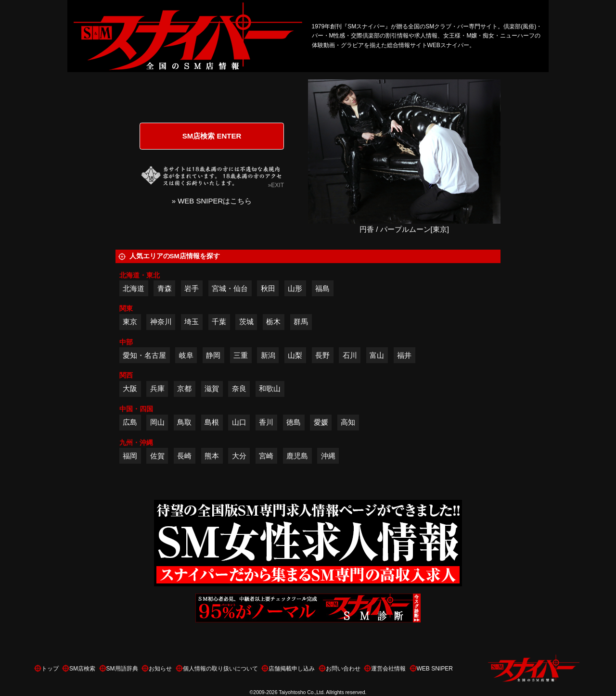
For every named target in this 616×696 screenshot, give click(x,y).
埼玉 (192, 322)
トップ (50, 669)
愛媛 (321, 422)
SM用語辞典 (122, 669)
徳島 (294, 422)
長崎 (184, 456)
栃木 (273, 322)
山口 (239, 422)
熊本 (212, 456)
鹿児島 (297, 456)
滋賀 (212, 388)
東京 (130, 322)
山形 (295, 288)
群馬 (301, 322)
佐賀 (157, 456)
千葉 (219, 322)
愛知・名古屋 (144, 355)
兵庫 (157, 388)
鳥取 (184, 422)
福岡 (130, 456)
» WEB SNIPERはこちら (212, 201)
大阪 (130, 388)
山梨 (295, 355)
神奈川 (161, 322)
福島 (322, 288)
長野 (322, 355)
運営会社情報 (388, 669)
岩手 (192, 288)
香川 (266, 422)
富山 (377, 355)
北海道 (134, 288)
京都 (184, 388)
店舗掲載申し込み (292, 669)
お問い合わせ (343, 669)
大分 (239, 456)
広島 (130, 422)
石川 (350, 355)
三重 (241, 355)
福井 (404, 355)
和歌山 (270, 388)
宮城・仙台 (230, 288)
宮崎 (266, 456)
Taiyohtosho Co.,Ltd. (302, 692)
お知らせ (160, 669)
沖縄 (328, 456)
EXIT (277, 185)
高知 (348, 422)
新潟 (268, 355)
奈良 (239, 388)
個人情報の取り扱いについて (220, 669)
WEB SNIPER (435, 669)
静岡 (213, 355)
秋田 (268, 288)
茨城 (246, 322)
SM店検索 (82, 669)
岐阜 (186, 355)
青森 (165, 288)
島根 (212, 422)
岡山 (157, 422)
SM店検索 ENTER (212, 136)
